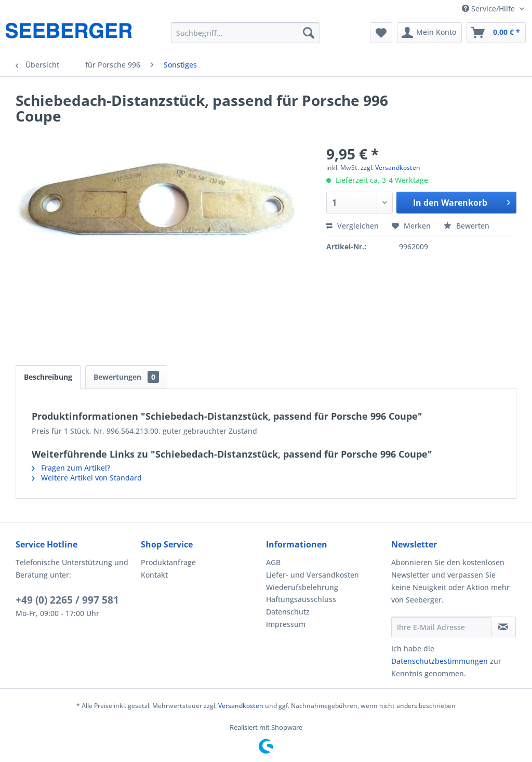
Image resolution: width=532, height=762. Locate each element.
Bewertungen (126, 377)
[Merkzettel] (381, 33)
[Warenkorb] (496, 33)
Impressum (286, 624)
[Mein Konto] (429, 33)
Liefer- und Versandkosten (312, 575)
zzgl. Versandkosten (390, 168)
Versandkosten (241, 706)
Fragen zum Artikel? (71, 468)
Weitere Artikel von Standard (87, 478)
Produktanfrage (168, 562)
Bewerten (467, 226)
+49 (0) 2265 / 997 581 (67, 600)
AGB (273, 562)
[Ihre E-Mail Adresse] (441, 627)
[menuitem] (245, 33)
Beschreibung (48, 377)
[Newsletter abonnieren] (503, 627)
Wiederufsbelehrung (302, 587)
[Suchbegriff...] (245, 33)
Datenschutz (288, 612)
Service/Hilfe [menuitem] (489, 9)
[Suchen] (309, 33)
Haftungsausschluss (301, 599)
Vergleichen (353, 226)
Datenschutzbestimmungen (440, 661)
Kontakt (154, 575)
